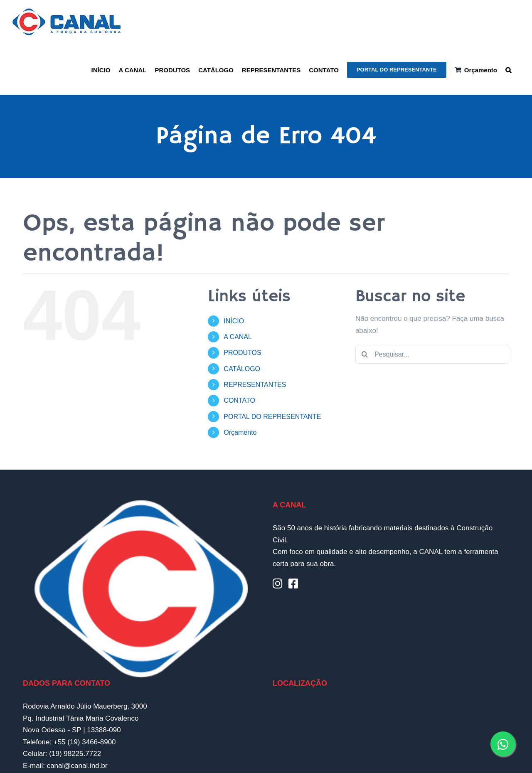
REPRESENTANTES (255, 385)
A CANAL (238, 337)
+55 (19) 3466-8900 (85, 742)
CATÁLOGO (242, 369)
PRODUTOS (242, 353)
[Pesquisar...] (432, 354)
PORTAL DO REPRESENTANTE (272, 417)
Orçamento (240, 432)
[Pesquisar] (365, 354)
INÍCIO (234, 321)
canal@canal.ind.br (77, 766)
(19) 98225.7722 (75, 754)
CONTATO (239, 400)
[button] (508, 69)
